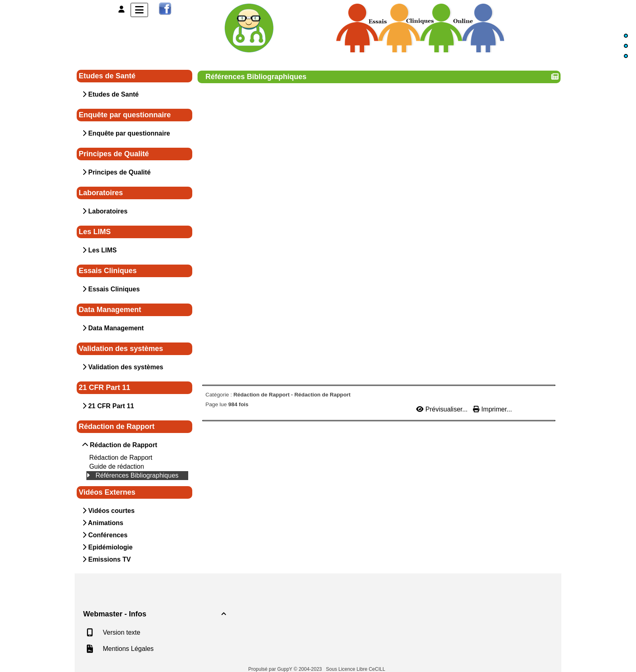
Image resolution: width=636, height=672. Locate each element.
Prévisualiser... (443, 409)
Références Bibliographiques (137, 475)
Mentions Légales (127, 649)
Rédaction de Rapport (121, 458)
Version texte (121, 632)
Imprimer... (492, 409)
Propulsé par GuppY (271, 669)
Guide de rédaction (117, 466)
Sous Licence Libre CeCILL (356, 669)
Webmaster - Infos (156, 614)
